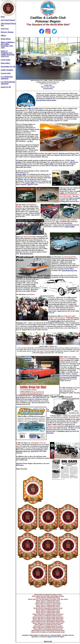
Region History (6, 39)
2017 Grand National (8, 20)
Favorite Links (6, 73)
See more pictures (48, 88)
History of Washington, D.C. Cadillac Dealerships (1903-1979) (8, 54)
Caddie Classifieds (7, 70)
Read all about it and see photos (46, 100)
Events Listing (6, 60)
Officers (3, 35)
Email (18, 463)
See (33, 403)
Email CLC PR (6, 87)
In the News (5, 29)
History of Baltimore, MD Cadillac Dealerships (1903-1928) (8, 45)
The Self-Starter (75, 375)
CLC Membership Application (7, 78)
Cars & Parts (66, 377)
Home (3, 17)
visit (56, 121)
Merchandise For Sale (8, 67)
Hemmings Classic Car (65, 431)
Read (61, 153)
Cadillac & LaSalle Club (34, 109)
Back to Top (48, 641)
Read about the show (26, 254)
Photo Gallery (5, 63)
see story (30, 141)
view (25, 179)
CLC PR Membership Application (8, 83)
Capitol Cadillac (49, 164)
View (71, 162)
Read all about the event (69, 270)
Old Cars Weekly (74, 198)
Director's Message (7, 32)
